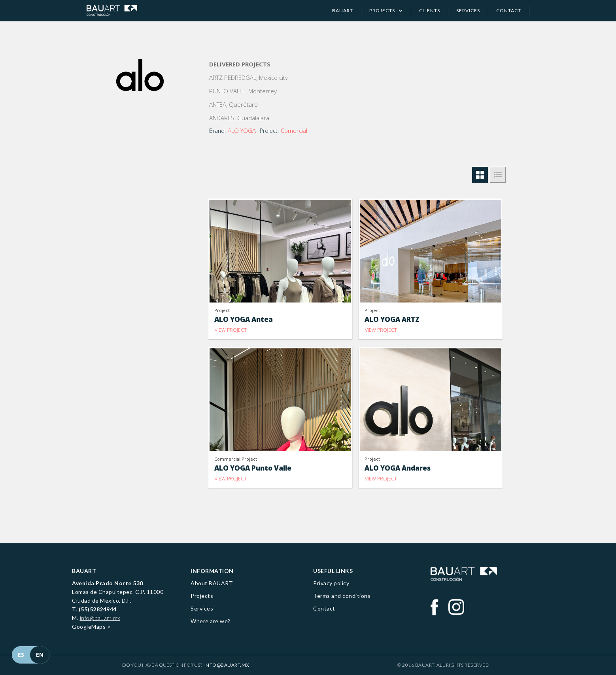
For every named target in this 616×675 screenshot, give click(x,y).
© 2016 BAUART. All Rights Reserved (443, 665)
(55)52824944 (98, 609)
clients (430, 10)
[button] (386, 11)
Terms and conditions (342, 596)
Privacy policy (331, 583)
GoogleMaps (89, 627)
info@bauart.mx (100, 618)
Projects (202, 596)
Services (202, 608)
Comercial (294, 130)
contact (509, 10)
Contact (324, 608)
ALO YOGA (242, 130)
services (468, 10)
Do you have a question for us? (186, 665)
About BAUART (212, 583)
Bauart (343, 10)
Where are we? (211, 621)
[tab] (480, 175)
